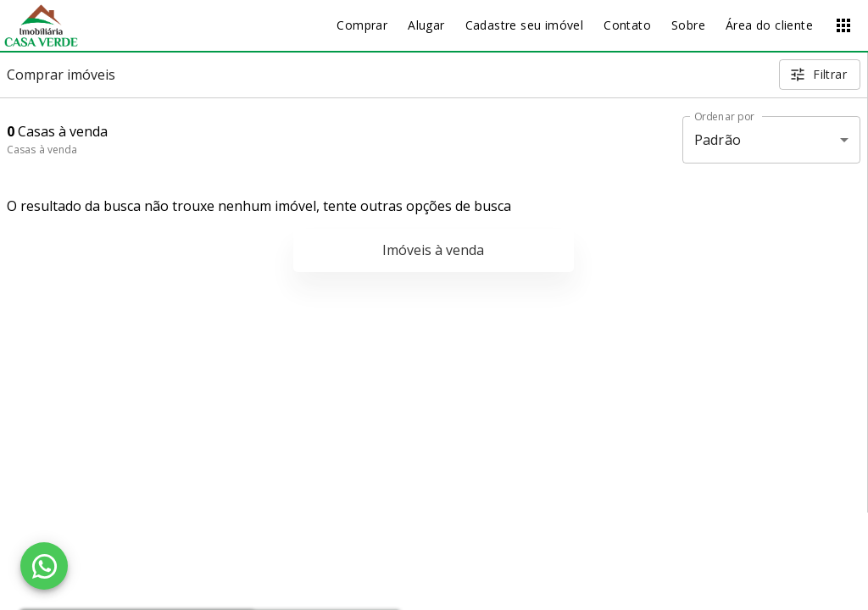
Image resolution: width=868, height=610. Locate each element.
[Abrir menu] (843, 25)
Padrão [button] (718, 140)
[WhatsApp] (44, 566)
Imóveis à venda (433, 250)
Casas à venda (42, 150)
